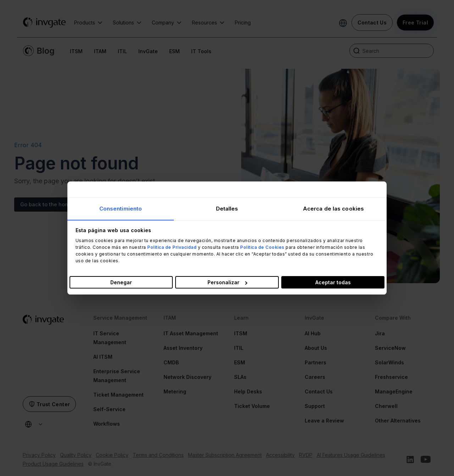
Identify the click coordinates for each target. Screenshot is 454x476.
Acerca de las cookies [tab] (333, 208)
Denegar (121, 283)
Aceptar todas (333, 283)
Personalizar (227, 283)
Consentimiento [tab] (121, 208)
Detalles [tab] (227, 208)
